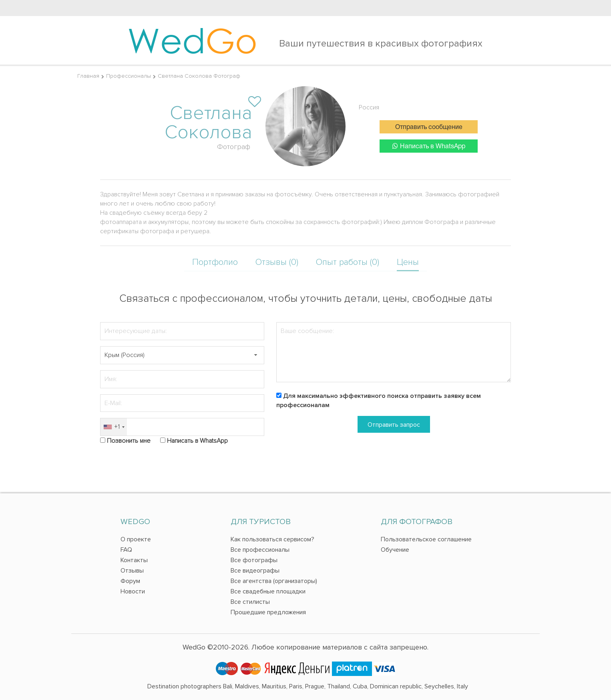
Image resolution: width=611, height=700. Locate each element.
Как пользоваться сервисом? (272, 539)
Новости (133, 591)
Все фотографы (254, 560)
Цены (408, 262)
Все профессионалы (260, 550)
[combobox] (114, 427)
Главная (88, 76)
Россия (369, 107)
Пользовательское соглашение (426, 539)
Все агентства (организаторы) (274, 581)
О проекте (136, 539)
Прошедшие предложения (268, 612)
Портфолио (215, 262)
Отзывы (132, 571)
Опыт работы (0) (348, 262)
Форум (130, 581)
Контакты (134, 560)
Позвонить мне (129, 441)
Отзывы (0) (277, 262)
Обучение (395, 550)
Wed (192, 40)
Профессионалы (129, 76)
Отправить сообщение (429, 127)
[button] (255, 355)
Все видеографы (255, 571)
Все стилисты (250, 602)
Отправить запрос (394, 425)
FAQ (126, 550)
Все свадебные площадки (268, 591)
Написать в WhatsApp (429, 146)
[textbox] (182, 355)
